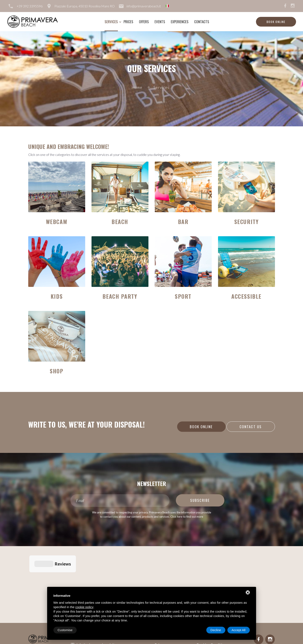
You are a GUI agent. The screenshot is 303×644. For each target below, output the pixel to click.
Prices (128, 22)
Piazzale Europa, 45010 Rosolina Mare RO (85, 6)
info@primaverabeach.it (144, 6)
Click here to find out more (187, 517)
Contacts (202, 22)
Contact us (250, 427)
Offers (144, 22)
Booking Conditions (212, 573)
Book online (276, 22)
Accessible (246, 296)
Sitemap (83, 587)
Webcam (57, 222)
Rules (201, 580)
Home (137, 87)
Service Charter (209, 586)
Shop (57, 371)
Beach (120, 222)
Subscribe (200, 500)
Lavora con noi (208, 566)
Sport (183, 296)
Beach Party (120, 296)
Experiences (180, 22)
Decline (216, 630)
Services (111, 22)
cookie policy (84, 607)
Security (246, 222)
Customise (65, 630)
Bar (183, 222)
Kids (57, 296)
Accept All (238, 630)
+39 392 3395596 (30, 6)
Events (160, 22)
